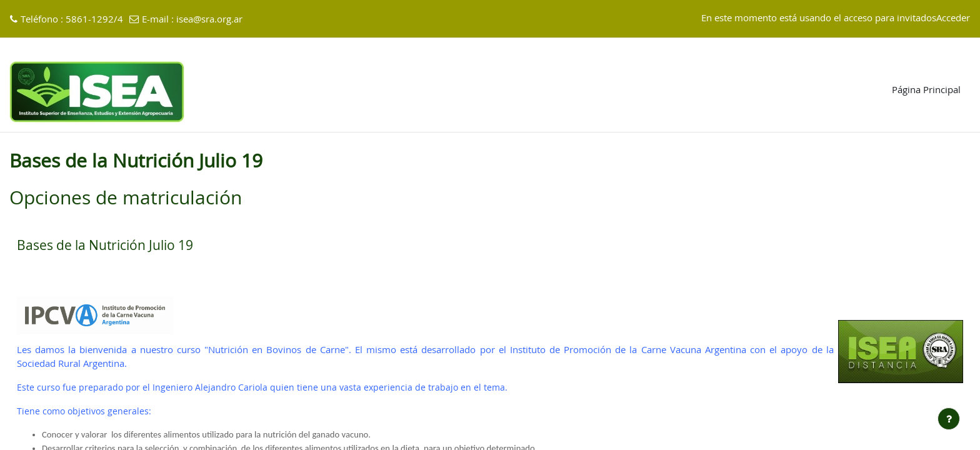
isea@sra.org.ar (209, 20)
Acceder (953, 18)
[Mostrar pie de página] (949, 419)
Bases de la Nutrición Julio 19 (105, 246)
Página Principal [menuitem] (926, 90)
